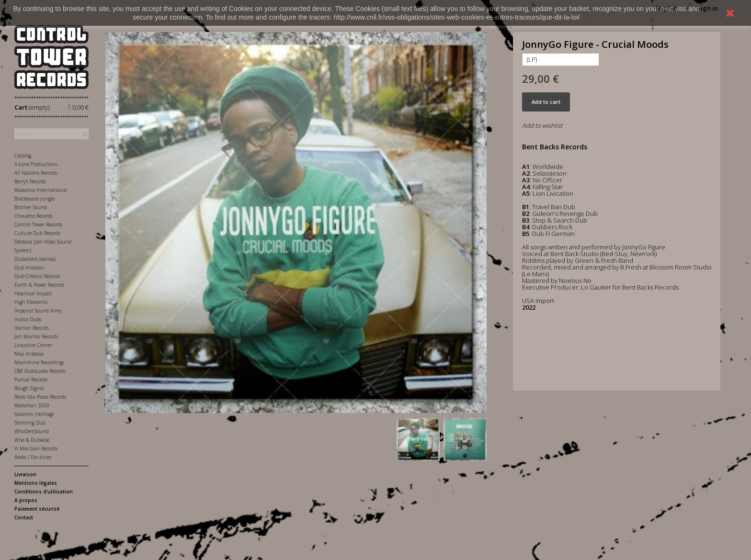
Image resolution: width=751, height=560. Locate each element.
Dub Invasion (29, 268)
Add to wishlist (542, 125)
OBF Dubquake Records (40, 371)
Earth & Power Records (39, 285)
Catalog (23, 156)
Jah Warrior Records (36, 336)
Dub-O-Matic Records (37, 276)
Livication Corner (33, 345)
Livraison (25, 474)
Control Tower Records (38, 224)
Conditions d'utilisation (44, 492)
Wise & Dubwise (32, 440)
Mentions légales (36, 483)
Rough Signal (29, 388)
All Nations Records (36, 173)
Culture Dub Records (37, 233)
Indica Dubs (28, 319)
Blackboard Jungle (34, 199)
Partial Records (31, 380)
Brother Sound (31, 207)
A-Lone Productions (36, 164)
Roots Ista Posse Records (40, 397)
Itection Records (32, 328)
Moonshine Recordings (39, 362)
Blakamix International (41, 190)
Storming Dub (30, 423)
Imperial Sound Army (38, 311)
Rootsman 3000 (32, 405)
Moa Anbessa (29, 354)
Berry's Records (30, 181)
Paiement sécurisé (37, 509)
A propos (26, 500)
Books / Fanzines (33, 457)
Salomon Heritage (34, 414)
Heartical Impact (33, 293)
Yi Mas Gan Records (36, 448)
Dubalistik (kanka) (35, 259)
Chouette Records (34, 216)
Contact (24, 517)
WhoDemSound (32, 431)
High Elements (31, 302)
